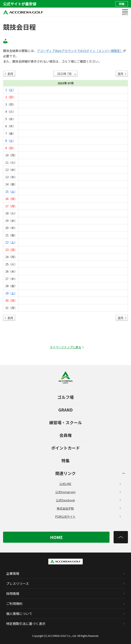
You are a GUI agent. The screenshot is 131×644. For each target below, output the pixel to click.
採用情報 (13, 593)
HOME (56, 537)
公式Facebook (88, 500)
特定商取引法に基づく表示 (26, 624)
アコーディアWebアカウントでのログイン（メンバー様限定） (80, 51)
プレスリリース (18, 583)
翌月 (121, 74)
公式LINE (90, 484)
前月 (10, 74)
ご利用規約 (14, 603)
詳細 (122, 4)
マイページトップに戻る (65, 347)
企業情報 (13, 573)
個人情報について (19, 614)
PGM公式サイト (88, 517)
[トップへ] (121, 537)
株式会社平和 (89, 508)
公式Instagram (88, 492)
